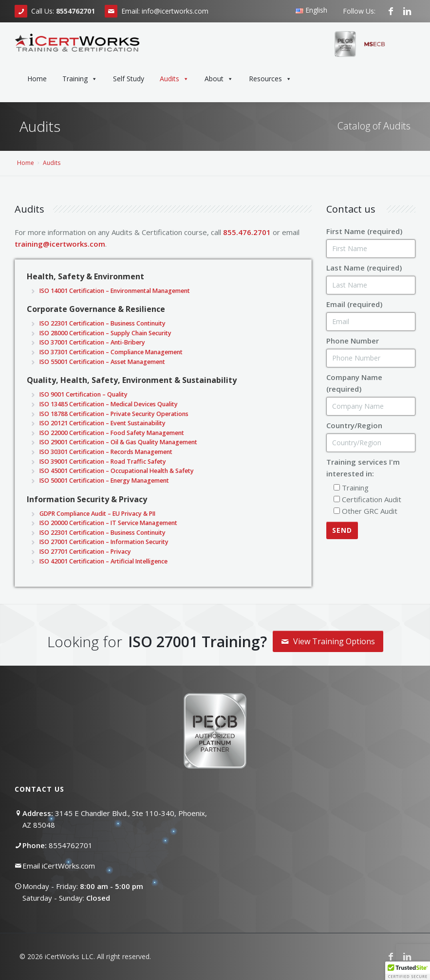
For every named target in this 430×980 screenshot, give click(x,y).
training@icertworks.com (60, 244)
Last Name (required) (364, 268)
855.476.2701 (247, 232)
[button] (408, 971)
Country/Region (354, 425)
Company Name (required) (354, 383)
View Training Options (328, 641)
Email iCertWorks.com (59, 866)
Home (37, 79)
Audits (174, 79)
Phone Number (353, 341)
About (219, 79)
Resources (270, 79)
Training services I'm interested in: (363, 468)
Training (80, 79)
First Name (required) (364, 231)
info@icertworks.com (175, 11)
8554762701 (71, 845)
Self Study (129, 79)
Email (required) (354, 304)
